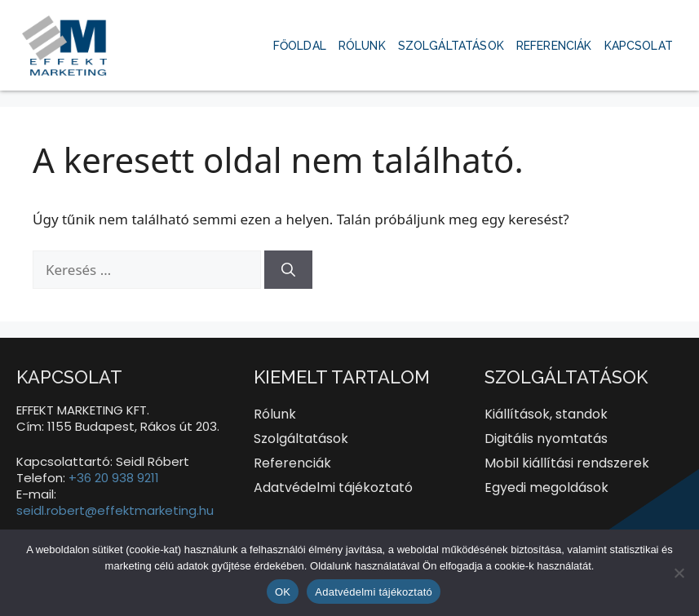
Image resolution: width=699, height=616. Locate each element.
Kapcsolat (639, 46)
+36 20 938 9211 (114, 478)
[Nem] (679, 573)
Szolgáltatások (451, 46)
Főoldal (300, 46)
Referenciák (554, 46)
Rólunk (362, 46)
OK (283, 592)
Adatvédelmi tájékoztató (374, 592)
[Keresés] (288, 270)
